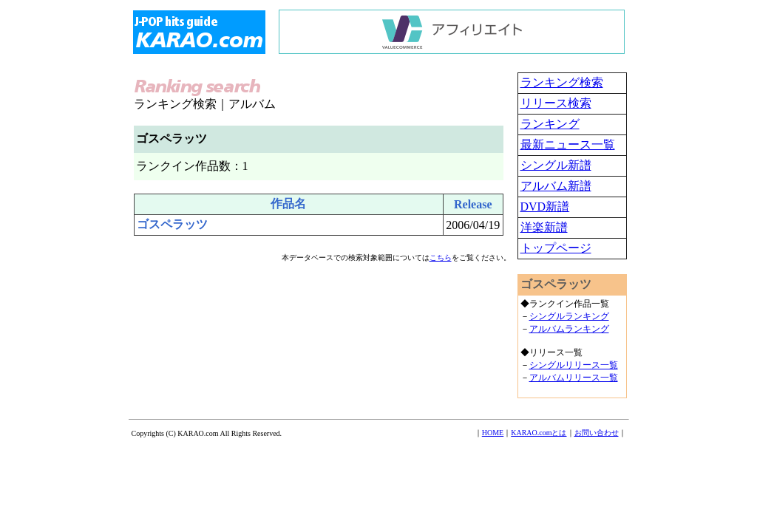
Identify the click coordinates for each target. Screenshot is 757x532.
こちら (441, 258)
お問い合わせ (597, 433)
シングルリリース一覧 (574, 365)
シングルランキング (569, 316)
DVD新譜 (545, 207)
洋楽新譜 (544, 227)
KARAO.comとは (539, 433)
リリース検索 (556, 103)
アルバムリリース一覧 (574, 378)
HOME (493, 433)
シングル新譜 (556, 165)
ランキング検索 (562, 82)
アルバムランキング (569, 329)
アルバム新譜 (556, 186)
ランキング (550, 124)
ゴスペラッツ (172, 224)
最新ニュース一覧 (568, 144)
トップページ (556, 248)
